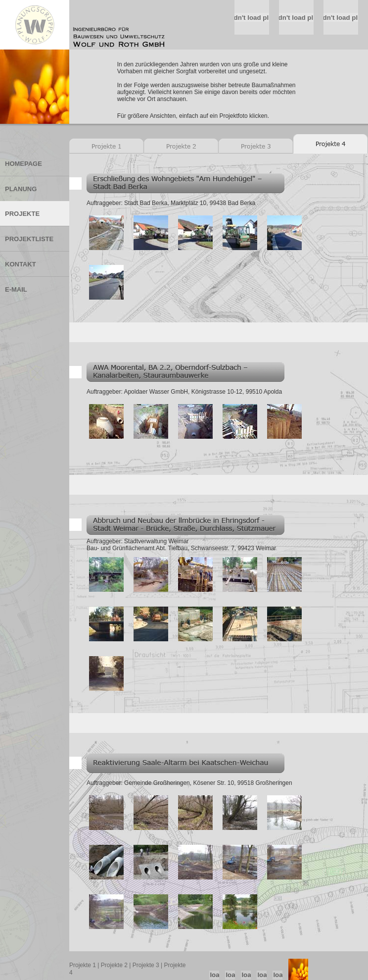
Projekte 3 (146, 965)
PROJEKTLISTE (29, 239)
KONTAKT (21, 264)
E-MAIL (16, 289)
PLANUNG (21, 189)
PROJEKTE (22, 214)
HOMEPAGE (23, 164)
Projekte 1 (83, 965)
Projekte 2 (114, 965)
